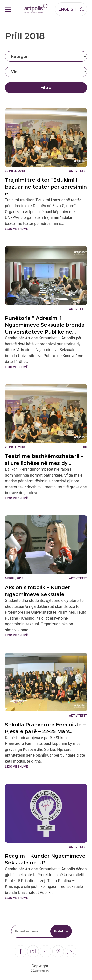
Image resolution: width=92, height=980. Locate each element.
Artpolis (41, 971)
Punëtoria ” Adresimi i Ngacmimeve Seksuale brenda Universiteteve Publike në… (45, 325)
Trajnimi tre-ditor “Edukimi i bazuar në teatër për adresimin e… (46, 187)
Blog (83, 447)
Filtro (46, 88)
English (67, 9)
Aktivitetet (78, 171)
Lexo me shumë (16, 229)
